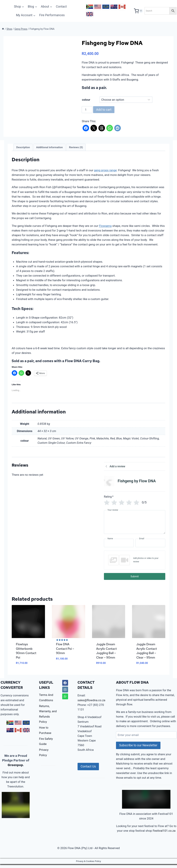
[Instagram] (65, 693)
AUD (114, 7)
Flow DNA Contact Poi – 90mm (66, 653)
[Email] (149, 548)
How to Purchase (45, 734)
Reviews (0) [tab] (77, 147)
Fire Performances (52, 15)
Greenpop (15, 769)
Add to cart (104, 110)
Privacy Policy (44, 756)
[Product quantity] (87, 110)
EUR (106, 7)
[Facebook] (65, 687)
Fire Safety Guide (46, 745)
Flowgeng (107, 226)
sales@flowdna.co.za (91, 704)
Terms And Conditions (46, 701)
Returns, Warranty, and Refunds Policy (48, 718)
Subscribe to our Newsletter (138, 749)
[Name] (118, 548)
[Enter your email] (146, 739)
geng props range (107, 170)
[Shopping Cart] (138, 11)
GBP (90, 14)
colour (86, 100)
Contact (61, 6)
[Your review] (134, 527)
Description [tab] (25, 147)
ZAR (90, 7)
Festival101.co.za (164, 835)
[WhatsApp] (65, 700)
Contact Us (88, 770)
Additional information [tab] (51, 147)
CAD (122, 7)
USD (98, 7)
